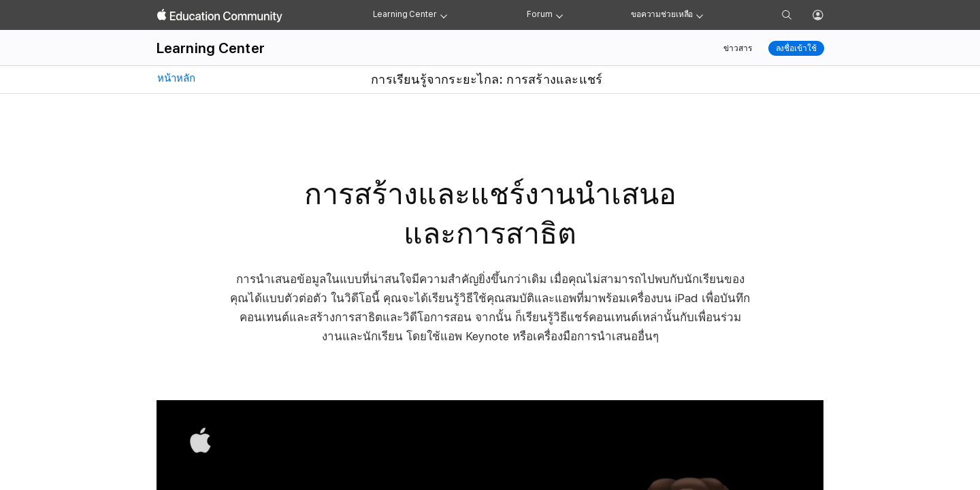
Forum (539, 14)
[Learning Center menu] (444, 15)
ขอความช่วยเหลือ (662, 14)
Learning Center (405, 14)
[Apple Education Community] (220, 16)
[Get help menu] (700, 15)
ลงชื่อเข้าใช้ (796, 48)
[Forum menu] (559, 15)
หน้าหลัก (175, 78)
